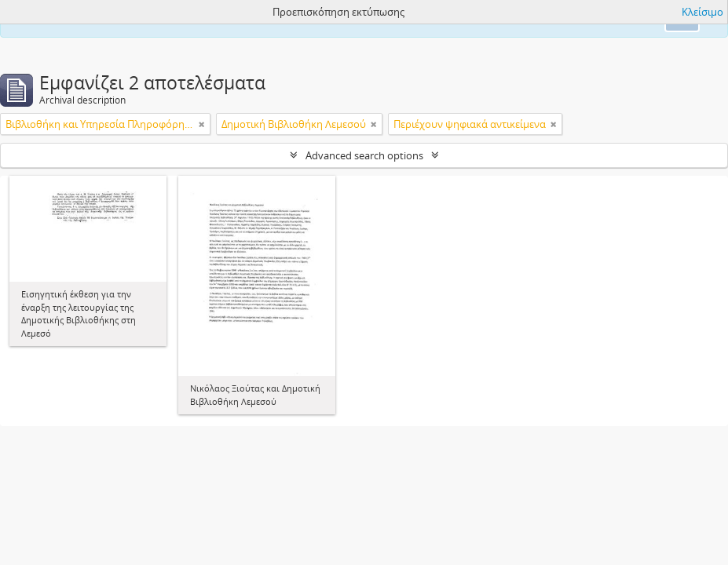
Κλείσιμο (702, 12)
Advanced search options (364, 155)
